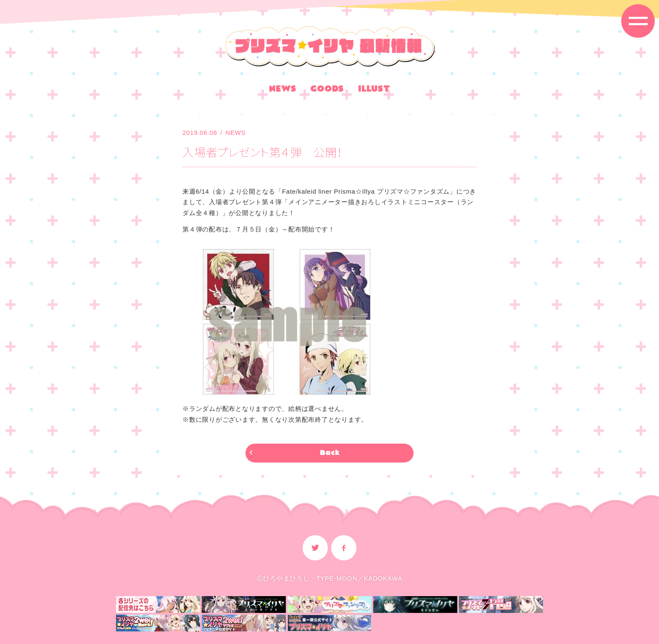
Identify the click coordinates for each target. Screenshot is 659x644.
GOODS (327, 90)
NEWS (282, 90)
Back (330, 453)
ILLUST (374, 90)
